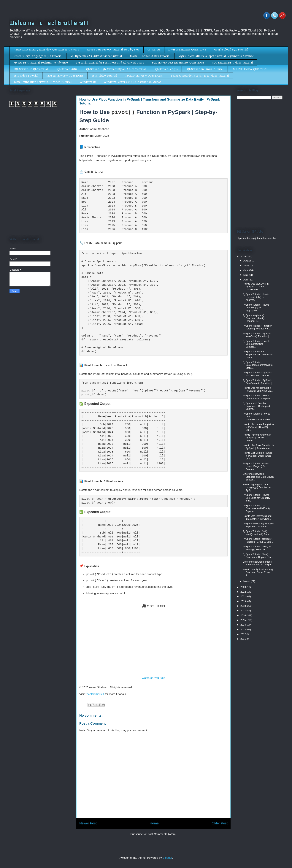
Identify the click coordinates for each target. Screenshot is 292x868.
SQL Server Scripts (166, 69)
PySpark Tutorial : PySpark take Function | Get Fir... (257, 374)
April (246, 280)
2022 (243, 592)
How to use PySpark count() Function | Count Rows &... (258, 572)
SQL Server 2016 (66, 69)
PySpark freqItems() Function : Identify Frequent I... (254, 318)
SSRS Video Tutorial (104, 76)
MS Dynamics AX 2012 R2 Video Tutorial (96, 56)
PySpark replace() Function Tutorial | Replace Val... (257, 327)
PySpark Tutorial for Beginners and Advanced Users (110, 63)
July (246, 265)
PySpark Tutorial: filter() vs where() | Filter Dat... (257, 548)
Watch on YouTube (153, 675)
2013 (243, 630)
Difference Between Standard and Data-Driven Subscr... (258, 477)
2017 (243, 611)
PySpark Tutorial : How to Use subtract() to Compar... (256, 344)
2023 (243, 587)
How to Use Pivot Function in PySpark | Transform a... (258, 447)
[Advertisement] (41, 145)
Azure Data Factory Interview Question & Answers (46, 50)
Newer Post (88, 821)
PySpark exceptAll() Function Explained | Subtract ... (258, 525)
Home (154, 821)
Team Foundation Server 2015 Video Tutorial (43, 82)
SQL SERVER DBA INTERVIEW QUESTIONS (178, 63)
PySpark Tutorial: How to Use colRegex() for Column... (256, 466)
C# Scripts (154, 50)
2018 (243, 606)
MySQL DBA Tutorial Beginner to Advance (41, 63)
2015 (243, 620)
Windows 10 (88, 82)
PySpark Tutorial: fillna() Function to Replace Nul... (258, 556)
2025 (243, 257)
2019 (243, 601)
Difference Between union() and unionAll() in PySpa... (258, 563)
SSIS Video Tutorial (26, 76)
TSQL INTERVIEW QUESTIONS (144, 76)
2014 (243, 625)
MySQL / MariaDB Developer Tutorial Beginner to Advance (216, 56)
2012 (243, 634)
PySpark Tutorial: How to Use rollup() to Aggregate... (256, 308)
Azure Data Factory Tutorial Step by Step (113, 50)
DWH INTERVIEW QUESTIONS (187, 50)
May (246, 275)
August (247, 261)
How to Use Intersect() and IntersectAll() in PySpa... (257, 517)
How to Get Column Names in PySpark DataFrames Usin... (257, 456)
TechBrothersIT (95, 691)
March (247, 581)
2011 (243, 639)
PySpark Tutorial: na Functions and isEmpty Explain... (256, 508)
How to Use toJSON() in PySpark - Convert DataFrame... (256, 287)
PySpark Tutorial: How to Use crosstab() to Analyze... (256, 297)
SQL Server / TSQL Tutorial (31, 69)
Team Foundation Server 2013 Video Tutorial (200, 76)
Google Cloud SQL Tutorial (231, 50)
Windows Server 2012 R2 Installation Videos (132, 82)
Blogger (167, 855)
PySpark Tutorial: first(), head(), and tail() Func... (257, 533)
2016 (243, 615)
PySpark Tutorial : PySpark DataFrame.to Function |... (258, 382)
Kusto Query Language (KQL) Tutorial (38, 56)
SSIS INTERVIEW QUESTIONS (250, 69)
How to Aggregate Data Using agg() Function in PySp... (257, 487)
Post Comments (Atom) (162, 831)
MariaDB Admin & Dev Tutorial (150, 56)
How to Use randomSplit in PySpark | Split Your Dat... (258, 389)
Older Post (220, 821)
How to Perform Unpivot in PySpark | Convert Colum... (257, 438)
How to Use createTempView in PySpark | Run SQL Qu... (258, 427)
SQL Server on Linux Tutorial (205, 69)
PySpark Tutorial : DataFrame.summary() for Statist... (258, 365)
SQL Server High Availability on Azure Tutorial (115, 69)
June (246, 270)
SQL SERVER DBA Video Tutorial (233, 63)
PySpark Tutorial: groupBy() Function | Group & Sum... (258, 540)
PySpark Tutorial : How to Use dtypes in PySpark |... (258, 397)
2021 (243, 596)
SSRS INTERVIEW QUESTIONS (65, 76)
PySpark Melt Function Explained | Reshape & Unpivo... (256, 406)
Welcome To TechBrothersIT (49, 23)
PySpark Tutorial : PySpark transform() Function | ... (257, 335)
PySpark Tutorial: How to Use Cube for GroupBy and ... (256, 498)
